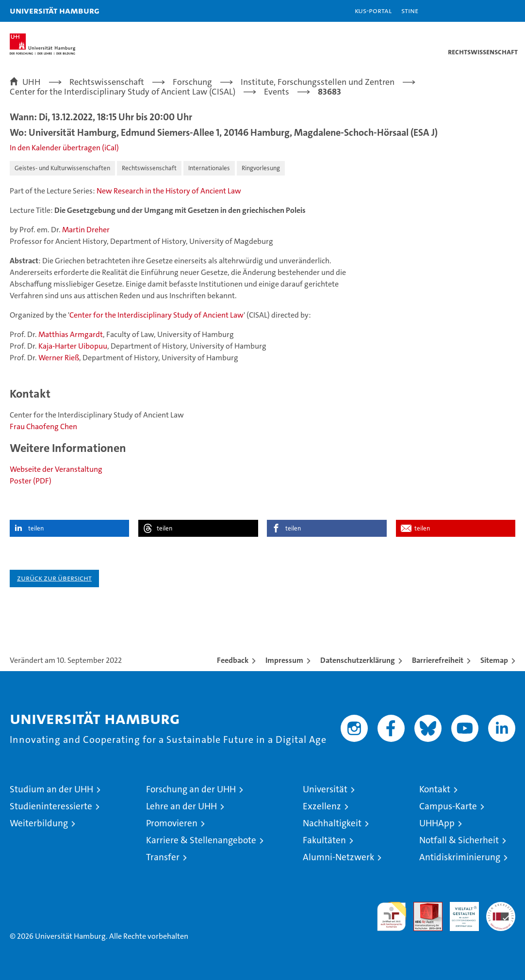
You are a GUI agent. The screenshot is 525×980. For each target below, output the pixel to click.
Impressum (284, 660)
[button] (487, 11)
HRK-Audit (459, 912)
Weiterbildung (39, 823)
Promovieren (172, 823)
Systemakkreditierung (501, 907)
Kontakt (435, 789)
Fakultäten (324, 840)
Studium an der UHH (51, 789)
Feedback (233, 660)
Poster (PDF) (31, 481)
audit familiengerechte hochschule (392, 916)
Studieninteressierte (51, 806)
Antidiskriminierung (460, 857)
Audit (423, 907)
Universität (325, 789)
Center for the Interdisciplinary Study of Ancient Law (156, 315)
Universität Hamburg (55, 10)
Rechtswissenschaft (149, 168)
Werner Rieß (59, 358)
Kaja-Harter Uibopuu (73, 346)
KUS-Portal (373, 10)
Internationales (209, 168)
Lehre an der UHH (181, 806)
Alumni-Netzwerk (338, 857)
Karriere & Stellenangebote (201, 840)
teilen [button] (36, 528)
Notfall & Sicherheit (459, 840)
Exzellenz (322, 806)
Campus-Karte (448, 806)
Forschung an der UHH (191, 789)
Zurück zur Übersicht (54, 578)
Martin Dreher (86, 230)
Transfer (163, 857)
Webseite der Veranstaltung (56, 469)
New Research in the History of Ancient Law (169, 191)
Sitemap (494, 660)
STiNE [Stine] (410, 10)
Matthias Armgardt (71, 334)
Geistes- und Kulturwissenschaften (62, 168)
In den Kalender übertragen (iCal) (64, 148)
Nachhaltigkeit (332, 823)
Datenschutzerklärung (358, 660)
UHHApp (437, 823)
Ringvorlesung (261, 168)
